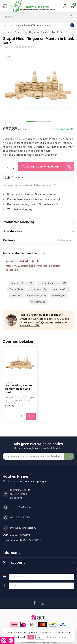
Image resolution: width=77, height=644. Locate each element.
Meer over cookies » (56, 637)
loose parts (38, 289)
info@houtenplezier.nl (50, 322)
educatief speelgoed (53, 283)
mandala (61, 289)
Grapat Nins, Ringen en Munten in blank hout (38, 32)
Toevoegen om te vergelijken (18, 185)
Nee (40, 637)
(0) (33, 47)
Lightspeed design (30, 642)
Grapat (7, 47)
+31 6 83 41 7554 (30, 326)
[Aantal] (21, 416)
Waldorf (39, 302)
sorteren (59, 296)
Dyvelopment (50, 642)
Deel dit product (46, 185)
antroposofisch (22, 283)
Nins (16, 296)
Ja (31, 637)
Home (6, 32)
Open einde (37, 296)
